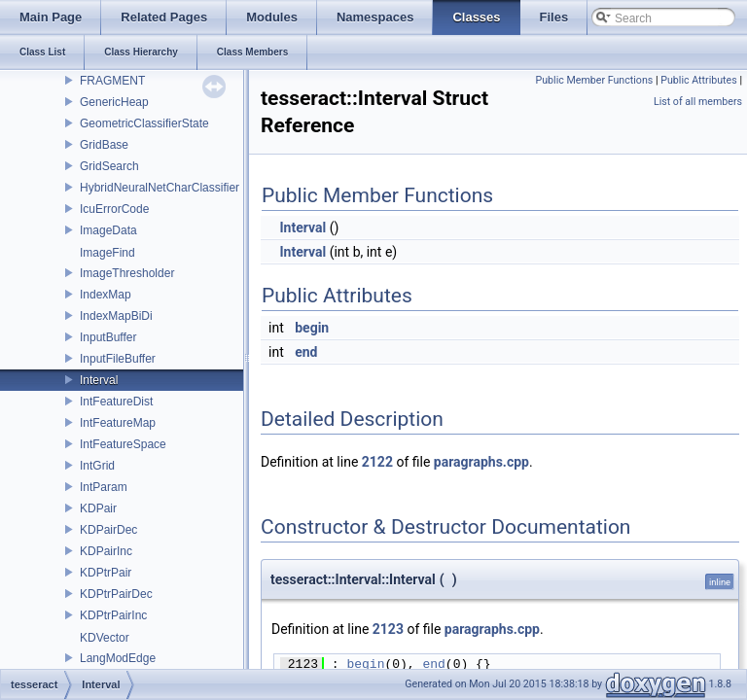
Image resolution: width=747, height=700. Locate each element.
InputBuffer (108, 337)
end (306, 352)
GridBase (104, 145)
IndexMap (106, 295)
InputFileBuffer (118, 359)
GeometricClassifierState (144, 123)
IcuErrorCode (114, 209)
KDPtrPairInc (113, 615)
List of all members (698, 102)
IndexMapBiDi (116, 316)
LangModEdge (118, 658)
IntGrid (97, 466)
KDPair (98, 508)
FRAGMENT (112, 81)
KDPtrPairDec (116, 594)
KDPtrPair (106, 573)
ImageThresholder (127, 273)
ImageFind (107, 253)
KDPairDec (108, 530)
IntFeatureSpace (123, 444)
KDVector (105, 638)
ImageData (108, 230)
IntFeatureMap (118, 423)
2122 (377, 462)
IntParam (104, 487)
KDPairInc (106, 551)
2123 (388, 629)
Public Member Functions (595, 80)
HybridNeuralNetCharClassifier (160, 188)
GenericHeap (114, 102)
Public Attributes (699, 80)
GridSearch (109, 166)
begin (312, 328)
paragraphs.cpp (481, 462)
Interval (99, 380)
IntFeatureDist (116, 402)
